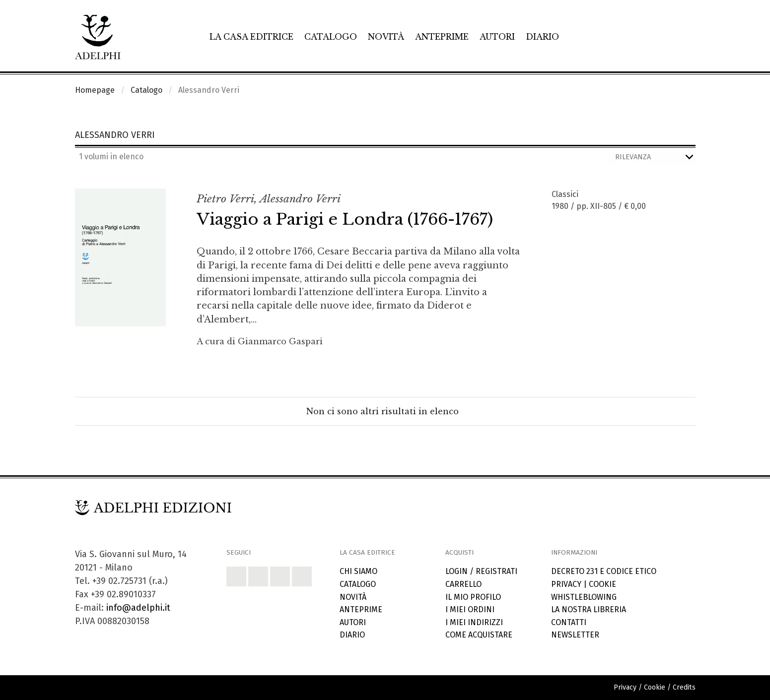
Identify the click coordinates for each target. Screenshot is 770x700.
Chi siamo (358, 571)
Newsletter (575, 635)
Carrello (463, 584)
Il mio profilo (473, 597)
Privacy (566, 584)
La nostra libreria (589, 609)
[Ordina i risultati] (651, 157)
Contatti (569, 622)
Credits (684, 687)
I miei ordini (470, 609)
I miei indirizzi (474, 622)
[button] (236, 576)
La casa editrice (251, 37)
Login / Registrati (481, 571)
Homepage (95, 90)
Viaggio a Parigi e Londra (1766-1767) (345, 219)
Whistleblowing (584, 597)
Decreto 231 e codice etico (604, 571)
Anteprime (442, 37)
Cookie (602, 584)
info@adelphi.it (138, 608)
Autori (497, 37)
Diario (542, 37)
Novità (386, 37)
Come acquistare (479, 635)
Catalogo (331, 37)
